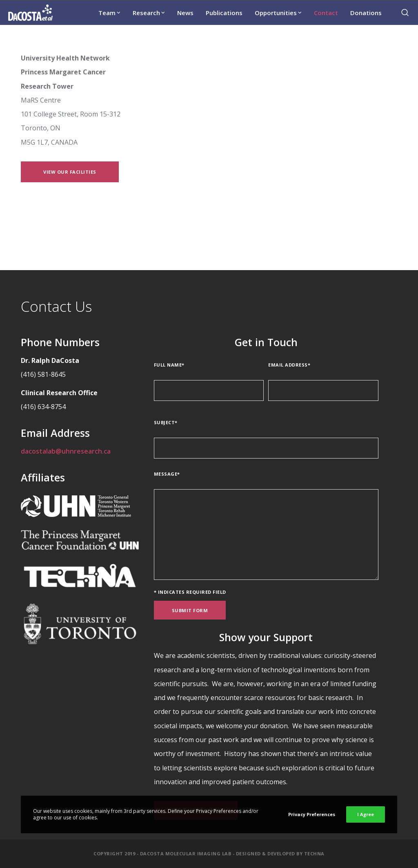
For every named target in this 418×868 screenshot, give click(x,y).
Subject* (166, 422)
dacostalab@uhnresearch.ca (66, 451)
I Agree (366, 814)
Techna (314, 853)
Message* (167, 474)
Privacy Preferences (312, 814)
